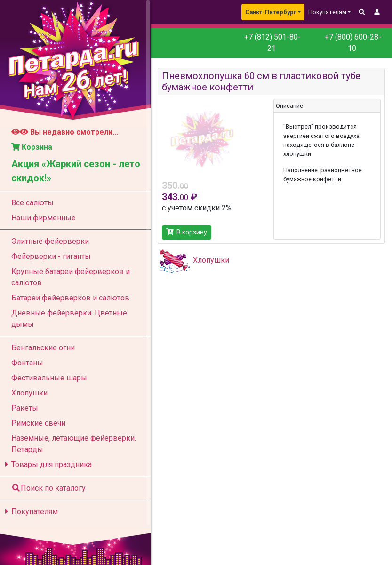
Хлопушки (211, 260)
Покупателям (30, 512)
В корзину (187, 232)
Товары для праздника (47, 464)
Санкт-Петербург (271, 12)
